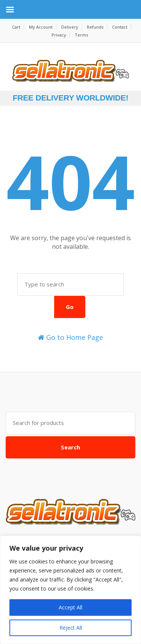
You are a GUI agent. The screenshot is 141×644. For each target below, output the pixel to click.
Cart (16, 27)
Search (70, 447)
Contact (120, 27)
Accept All (70, 607)
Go (70, 307)
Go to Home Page (70, 337)
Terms (81, 35)
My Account (41, 27)
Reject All (71, 628)
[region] (70, 590)
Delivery (70, 27)
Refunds (95, 27)
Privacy (59, 35)
